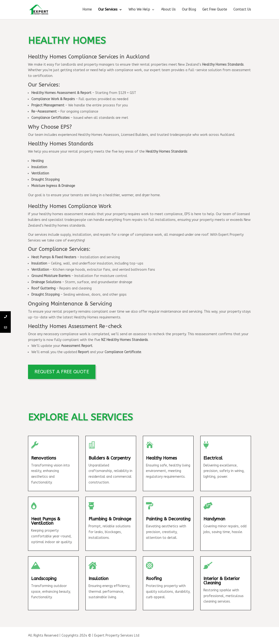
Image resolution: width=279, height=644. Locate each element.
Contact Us (242, 10)
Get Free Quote (215, 10)
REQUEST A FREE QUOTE (62, 372)
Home (87, 10)
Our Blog (189, 10)
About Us (168, 10)
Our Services (108, 10)
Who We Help (139, 10)
